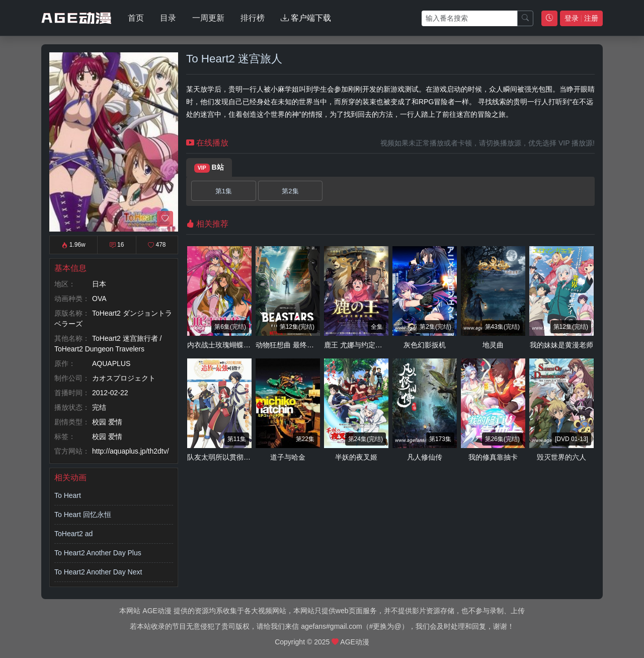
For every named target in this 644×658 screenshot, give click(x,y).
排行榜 (253, 18)
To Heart (68, 495)
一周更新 (208, 18)
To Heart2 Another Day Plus (98, 553)
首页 (136, 18)
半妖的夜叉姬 (356, 457)
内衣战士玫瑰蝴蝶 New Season (236, 345)
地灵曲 (493, 345)
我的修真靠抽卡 (493, 457)
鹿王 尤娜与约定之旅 (357, 345)
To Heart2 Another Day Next (98, 572)
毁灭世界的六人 (561, 457)
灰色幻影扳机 (425, 345)
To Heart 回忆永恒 (83, 515)
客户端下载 (306, 18)
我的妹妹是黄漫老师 (561, 345)
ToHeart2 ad (73, 534)
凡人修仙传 (425, 457)
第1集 (224, 191)
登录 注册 (581, 18)
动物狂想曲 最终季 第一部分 (300, 345)
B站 (209, 168)
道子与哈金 (288, 457)
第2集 (290, 191)
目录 (168, 18)
